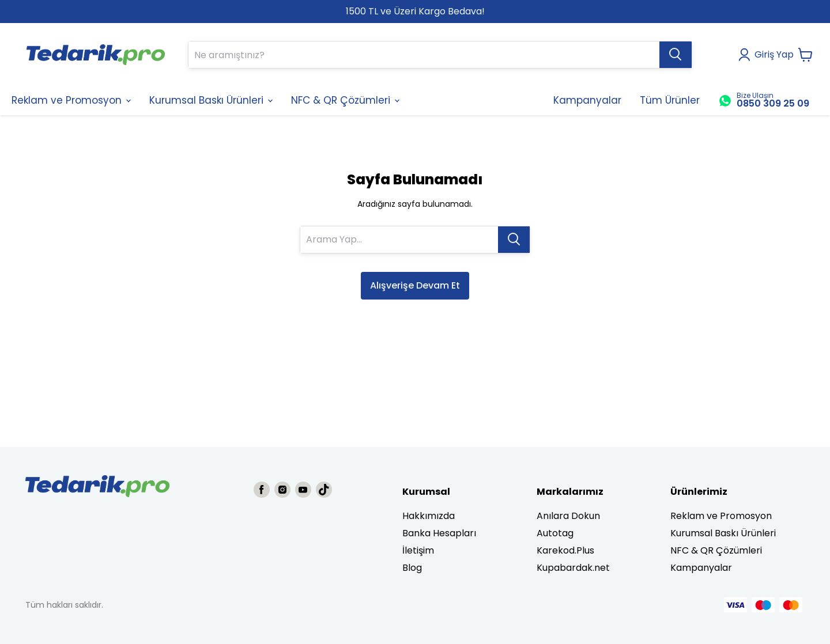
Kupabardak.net (573, 568)
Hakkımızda (429, 516)
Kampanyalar (701, 568)
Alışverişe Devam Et (415, 285)
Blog (412, 568)
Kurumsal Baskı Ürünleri (723, 533)
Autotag (555, 533)
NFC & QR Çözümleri (716, 550)
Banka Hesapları (439, 533)
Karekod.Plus (565, 550)
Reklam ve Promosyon (721, 516)
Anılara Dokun (568, 516)
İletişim (418, 550)
